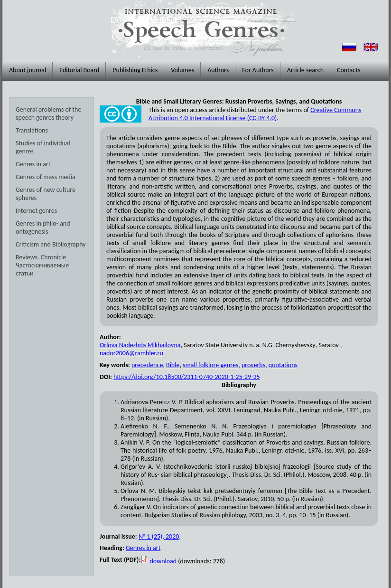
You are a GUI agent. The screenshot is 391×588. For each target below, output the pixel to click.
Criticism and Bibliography (51, 244)
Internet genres (36, 211)
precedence (147, 365)
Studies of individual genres (43, 147)
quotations (283, 365)
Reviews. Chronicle (41, 257)
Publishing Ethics (135, 70)
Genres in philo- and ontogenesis (43, 228)
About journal (28, 70)
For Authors (258, 70)
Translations (32, 130)
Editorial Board (79, 70)
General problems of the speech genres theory (48, 114)
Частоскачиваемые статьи (42, 269)
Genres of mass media (46, 177)
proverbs (253, 365)
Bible (173, 365)
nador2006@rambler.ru (131, 353)
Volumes (182, 70)
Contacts (349, 70)
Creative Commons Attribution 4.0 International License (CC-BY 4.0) (255, 114)
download (163, 561)
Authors (218, 70)
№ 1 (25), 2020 (159, 536)
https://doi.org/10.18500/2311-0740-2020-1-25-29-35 (187, 377)
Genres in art (33, 164)
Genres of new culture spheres (46, 194)
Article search (305, 70)
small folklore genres (210, 365)
